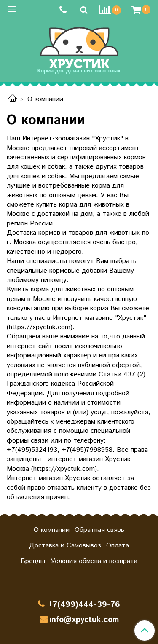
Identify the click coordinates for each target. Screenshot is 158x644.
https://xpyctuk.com (40, 327)
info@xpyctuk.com (84, 620)
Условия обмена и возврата (94, 561)
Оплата (118, 546)
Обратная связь (99, 530)
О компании (52, 530)
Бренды (33, 561)
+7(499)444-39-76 (84, 605)
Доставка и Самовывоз (65, 546)
